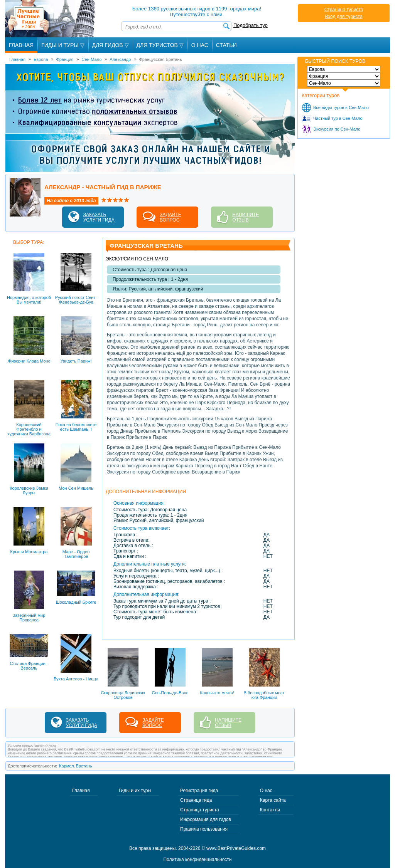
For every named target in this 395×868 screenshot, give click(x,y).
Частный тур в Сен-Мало (338, 118)
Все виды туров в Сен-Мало (341, 107)
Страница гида (196, 800)
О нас (266, 791)
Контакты (270, 810)
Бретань (84, 766)
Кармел (66, 766)
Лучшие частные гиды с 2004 (51, 19)
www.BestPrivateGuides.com (236, 848)
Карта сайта (273, 800)
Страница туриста (344, 10)
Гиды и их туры (135, 791)
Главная (21, 45)
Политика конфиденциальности (197, 860)
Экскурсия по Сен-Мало (337, 129)
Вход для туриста (344, 17)
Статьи (226, 45)
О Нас (200, 45)
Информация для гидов (206, 819)
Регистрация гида (199, 791)
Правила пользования (204, 829)
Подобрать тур (251, 25)
